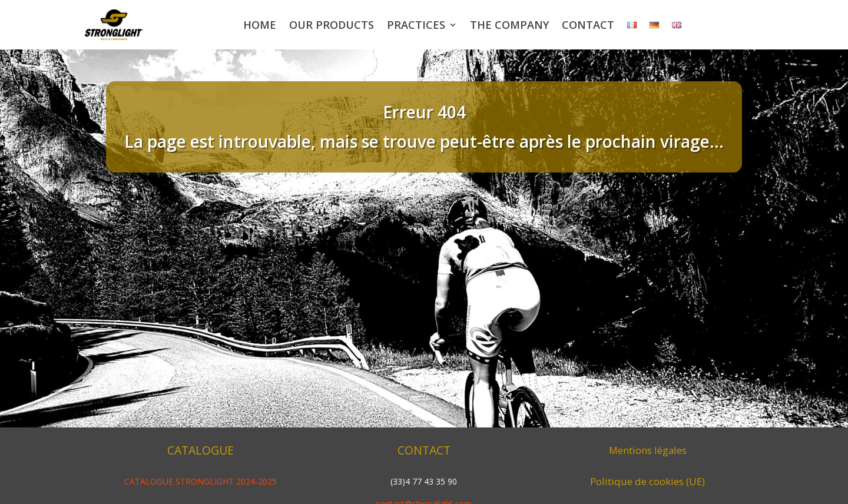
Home (260, 25)
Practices (416, 25)
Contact (588, 25)
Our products (332, 25)
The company (509, 25)
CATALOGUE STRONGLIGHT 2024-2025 (201, 481)
